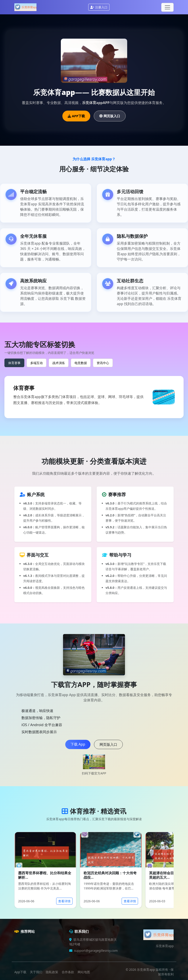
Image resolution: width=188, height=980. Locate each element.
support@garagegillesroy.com (96, 951)
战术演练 (59, 363)
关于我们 (36, 972)
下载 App (78, 744)
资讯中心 (103, 363)
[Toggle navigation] (167, 7)
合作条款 (68, 972)
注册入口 (99, 7)
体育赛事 (14, 363)
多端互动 (36, 363)
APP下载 (76, 116)
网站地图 (84, 972)
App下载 (20, 972)
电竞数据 (81, 363)
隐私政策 (52, 972)
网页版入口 (110, 116)
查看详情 (64, 901)
